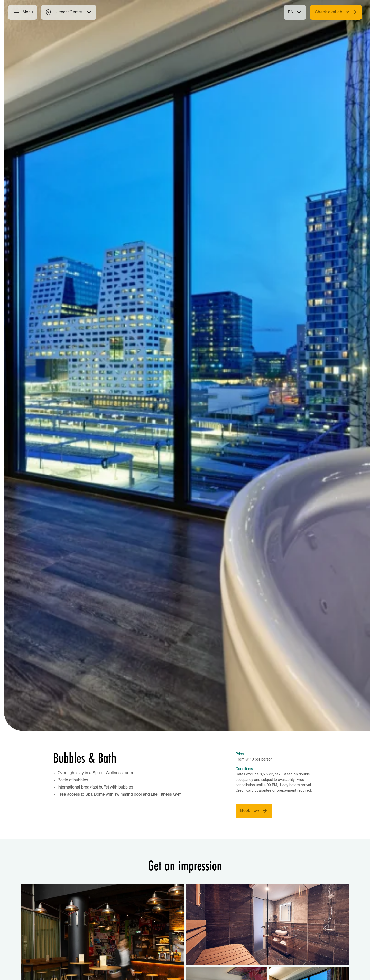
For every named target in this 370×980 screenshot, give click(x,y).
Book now (254, 811)
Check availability (336, 12)
